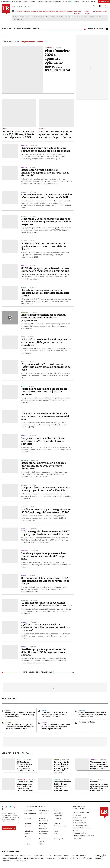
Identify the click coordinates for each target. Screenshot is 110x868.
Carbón (52, 17)
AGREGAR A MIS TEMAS (98, 29)
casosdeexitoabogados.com (12, 858)
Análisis (57, 810)
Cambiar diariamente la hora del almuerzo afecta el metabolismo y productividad (99, 786)
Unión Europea (89, 17)
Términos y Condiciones (81, 825)
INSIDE (105, 11)
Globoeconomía (60, 826)
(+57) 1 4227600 (7, 821)
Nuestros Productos (79, 818)
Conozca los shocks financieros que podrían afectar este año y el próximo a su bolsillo (47, 196)
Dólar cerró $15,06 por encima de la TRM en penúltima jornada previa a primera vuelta (56, 727)
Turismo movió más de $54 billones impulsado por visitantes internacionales (62, 786)
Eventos (57, 823)
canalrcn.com (51, 858)
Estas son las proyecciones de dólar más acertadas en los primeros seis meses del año (45, 416)
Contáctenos (77, 820)
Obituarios (43, 834)
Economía (58, 818)
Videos (42, 844)
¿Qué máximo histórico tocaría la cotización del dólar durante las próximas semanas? (46, 627)
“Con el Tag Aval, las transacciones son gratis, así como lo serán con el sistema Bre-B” (44, 246)
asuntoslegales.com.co (10, 855)
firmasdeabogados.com (62, 855)
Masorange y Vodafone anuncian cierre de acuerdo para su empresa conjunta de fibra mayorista (46, 222)
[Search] (94, 6)
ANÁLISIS (70, 11)
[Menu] (13, 11)
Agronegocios (29, 810)
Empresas (28, 823)
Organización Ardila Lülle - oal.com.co (100, 857)
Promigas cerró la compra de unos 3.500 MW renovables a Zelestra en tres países (54, 715)
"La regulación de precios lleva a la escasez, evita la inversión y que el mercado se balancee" (61, 767)
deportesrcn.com (20, 861)
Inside (56, 831)
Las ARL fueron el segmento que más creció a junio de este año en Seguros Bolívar (55, 134)
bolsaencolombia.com (81, 855)
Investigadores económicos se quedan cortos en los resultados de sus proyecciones (44, 318)
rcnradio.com (63, 858)
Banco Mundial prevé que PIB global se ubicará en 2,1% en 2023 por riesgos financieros (44, 466)
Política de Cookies (79, 833)
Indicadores (29, 831)
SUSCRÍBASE (104, 2)
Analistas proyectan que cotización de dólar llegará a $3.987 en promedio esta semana (44, 652)
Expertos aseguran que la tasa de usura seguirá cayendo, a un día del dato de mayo (46, 149)
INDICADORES (98, 11)
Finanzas (27, 826)
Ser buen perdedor (87, 722)
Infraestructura (44, 831)
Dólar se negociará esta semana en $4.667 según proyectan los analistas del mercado (46, 533)
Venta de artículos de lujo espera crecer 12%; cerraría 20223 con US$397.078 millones (44, 392)
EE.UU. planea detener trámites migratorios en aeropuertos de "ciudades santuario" (26, 766)
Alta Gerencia (44, 810)
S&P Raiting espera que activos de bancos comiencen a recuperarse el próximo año (45, 270)
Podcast (27, 839)
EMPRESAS (34, 11)
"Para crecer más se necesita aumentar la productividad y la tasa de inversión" (99, 765)
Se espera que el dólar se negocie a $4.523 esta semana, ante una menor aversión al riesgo (45, 581)
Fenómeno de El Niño (41, 17)
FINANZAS (18, 11)
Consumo (28, 818)
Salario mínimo (70, 17)
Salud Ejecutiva (59, 839)
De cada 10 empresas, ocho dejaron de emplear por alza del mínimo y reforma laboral (20, 715)
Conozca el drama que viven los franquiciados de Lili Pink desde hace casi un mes (92, 715)
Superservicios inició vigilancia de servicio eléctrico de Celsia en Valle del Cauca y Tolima (20, 727)
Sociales (27, 844)
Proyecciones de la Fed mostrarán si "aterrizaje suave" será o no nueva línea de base (46, 367)
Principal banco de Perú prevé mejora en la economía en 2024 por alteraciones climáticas (46, 342)
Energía (60, 17)
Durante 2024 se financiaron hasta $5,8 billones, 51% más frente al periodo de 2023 (18, 134)
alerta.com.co (6, 861)
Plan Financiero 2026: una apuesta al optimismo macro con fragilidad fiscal (58, 61)
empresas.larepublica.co (43, 855)
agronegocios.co (26, 855)
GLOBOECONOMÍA (49, 11)
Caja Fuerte (43, 813)
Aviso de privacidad (79, 823)
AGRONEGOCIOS (61, 11)
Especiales (43, 823)
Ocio (56, 834)
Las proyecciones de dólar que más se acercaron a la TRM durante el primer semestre (43, 441)
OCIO (40, 11)
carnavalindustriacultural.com (34, 858)
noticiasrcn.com (75, 858)
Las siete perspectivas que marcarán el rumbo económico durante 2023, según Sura (44, 556)
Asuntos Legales (30, 813)
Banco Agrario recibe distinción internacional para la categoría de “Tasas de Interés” (45, 173)
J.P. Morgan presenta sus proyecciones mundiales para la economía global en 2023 (47, 604)
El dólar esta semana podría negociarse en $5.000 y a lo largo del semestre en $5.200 (46, 511)
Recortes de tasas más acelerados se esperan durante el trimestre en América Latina (45, 293)
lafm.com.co (87, 858)
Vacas (99, 17)
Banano (80, 17)
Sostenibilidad (18, 20)
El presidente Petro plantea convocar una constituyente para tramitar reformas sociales (25, 786)
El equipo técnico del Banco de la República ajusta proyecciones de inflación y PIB (46, 489)
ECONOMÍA (26, 11)
